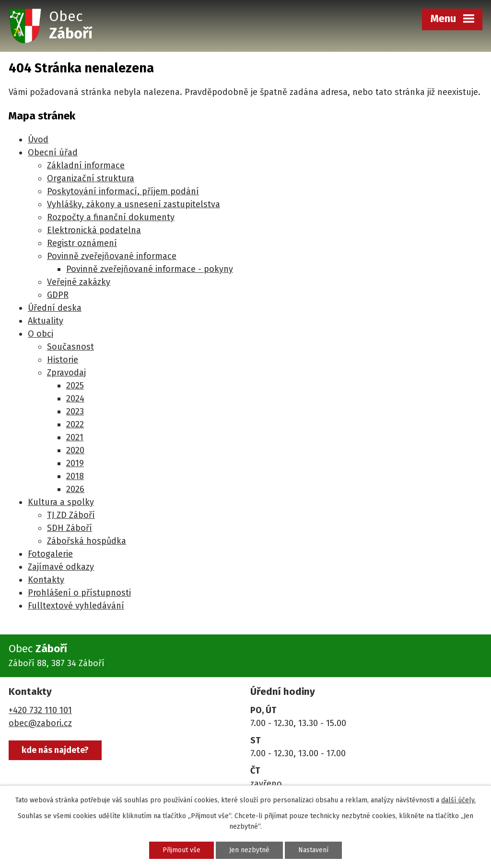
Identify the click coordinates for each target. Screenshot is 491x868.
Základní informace (86, 165)
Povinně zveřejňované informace (112, 256)
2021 (75, 437)
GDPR (58, 295)
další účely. (458, 800)
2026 (75, 489)
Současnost (70, 347)
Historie (63, 360)
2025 (75, 386)
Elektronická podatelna (94, 230)
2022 (75, 424)
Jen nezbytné (249, 850)
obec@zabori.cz (40, 723)
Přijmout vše (181, 850)
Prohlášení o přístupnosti (79, 593)
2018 (75, 476)
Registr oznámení (82, 243)
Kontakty (46, 580)
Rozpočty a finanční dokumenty (111, 217)
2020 (75, 450)
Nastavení (313, 850)
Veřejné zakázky (79, 282)
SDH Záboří (70, 528)
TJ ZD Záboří (71, 515)
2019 (75, 463)
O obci (41, 334)
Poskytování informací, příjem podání (123, 191)
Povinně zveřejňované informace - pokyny (150, 269)
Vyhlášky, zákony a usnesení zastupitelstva (134, 204)
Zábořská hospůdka (87, 541)
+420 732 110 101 (40, 710)
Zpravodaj (66, 373)
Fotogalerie (50, 554)
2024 (75, 399)
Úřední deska (55, 308)
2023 (75, 411)
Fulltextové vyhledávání (76, 606)
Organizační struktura (91, 178)
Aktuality (46, 321)
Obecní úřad (53, 152)
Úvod (38, 140)
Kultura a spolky (61, 502)
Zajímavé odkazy (61, 567)
